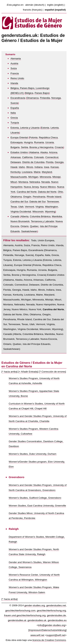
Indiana (39, 167)
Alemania (16, 59)
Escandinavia (18, 98)
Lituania (15, 133)
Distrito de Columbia (33, 162)
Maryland (47, 172)
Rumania (39, 142)
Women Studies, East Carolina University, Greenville (37, 506)
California (27, 157)
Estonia (45, 128)
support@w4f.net (56, 635)
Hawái (14, 167)
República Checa (48, 137)
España (15, 108)
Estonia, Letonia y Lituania (25, 128)
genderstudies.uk (37, 620)
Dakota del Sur (37, 202)
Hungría (28, 142)
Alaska (44, 152)
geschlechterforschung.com (20, 611)
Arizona (53, 152)
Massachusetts (19, 177)
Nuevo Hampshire (46, 304)
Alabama (34, 152)
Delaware (16, 162)
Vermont (29, 207)
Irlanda (14, 83)
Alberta (25, 216)
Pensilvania (39, 197)
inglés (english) (55, 5)
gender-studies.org (35, 605)
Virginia (40, 207)
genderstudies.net (56, 605)
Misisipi (56, 177)
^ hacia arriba (10, 372)
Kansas (55, 167)
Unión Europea (46, 240)
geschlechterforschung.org (51, 611)
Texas (14, 207)
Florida (50, 162)
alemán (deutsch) (35, 5)
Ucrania (50, 142)
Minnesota (45, 177)
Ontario (25, 226)
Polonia (33, 137)
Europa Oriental (19, 137)
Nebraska (35, 182)
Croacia (59, 147)
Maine (37, 172)
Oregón (27, 197)
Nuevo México (48, 187)
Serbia (24, 147)
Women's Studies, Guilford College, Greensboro (35, 498)
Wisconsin (38, 212)
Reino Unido (17, 78)
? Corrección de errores (52, 372)
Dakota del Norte (47, 192)
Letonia (55, 128)
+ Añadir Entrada (28, 372)
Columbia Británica (40, 216)
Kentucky (16, 172)
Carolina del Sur (19, 202)
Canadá (15, 216)
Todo (34, 240)
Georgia (59, 162)
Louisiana (27, 172)
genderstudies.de (56, 615)
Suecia (14, 103)
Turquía (15, 123)
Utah (21, 207)
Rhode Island (54, 197)
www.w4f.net (37, 635)
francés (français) (33, 10)
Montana (23, 182)
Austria (14, 63)
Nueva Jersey (31, 187)
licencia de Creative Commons (49, 640)
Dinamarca (33, 98)
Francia (15, 73)
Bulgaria (15, 147)
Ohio (60, 192)
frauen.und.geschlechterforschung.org (25, 615)
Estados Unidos (19, 152)
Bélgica (29, 93)
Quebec (34, 226)
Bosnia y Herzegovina (41, 147)
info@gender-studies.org (52, 625)
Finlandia (45, 98)
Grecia (14, 118)
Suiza (14, 68)
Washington (51, 207)
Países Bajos (42, 93)
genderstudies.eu (57, 620)
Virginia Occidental (21, 212)
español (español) (55, 10)
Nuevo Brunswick (20, 221)
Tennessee (53, 202)
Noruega (56, 98)
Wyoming (50, 212)
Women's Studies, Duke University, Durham (33, 454)
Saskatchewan (29, 231)
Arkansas (16, 157)
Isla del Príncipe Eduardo (36, 344)
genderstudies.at (17, 620)
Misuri (14, 182)
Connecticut (52, 157)
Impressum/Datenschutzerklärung (47, 630)
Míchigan (33, 177)
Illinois (30, 167)
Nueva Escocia (49, 339)
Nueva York (35, 309)
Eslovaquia (17, 142)
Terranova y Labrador (42, 221)
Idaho (22, 167)
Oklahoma (16, 197)
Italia (13, 113)
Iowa (47, 167)
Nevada (46, 182)
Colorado (39, 157)
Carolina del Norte (27, 192)
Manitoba (57, 216)
